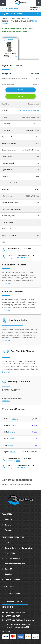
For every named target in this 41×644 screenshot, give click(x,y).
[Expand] (38, 14)
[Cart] (39, 3)
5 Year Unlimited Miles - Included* (28, 111)
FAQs (5, 543)
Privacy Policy (9, 553)
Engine (34, 425)
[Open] (16, 56)
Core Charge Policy (11, 559)
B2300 (35, 439)
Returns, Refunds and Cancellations (17, 548)
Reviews (6, 525)
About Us (7, 520)
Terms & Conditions (11, 580)
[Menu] (3, 3)
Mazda (34, 432)
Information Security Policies (14, 564)
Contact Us (7, 569)
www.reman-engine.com (15, 612)
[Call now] (21, 96)
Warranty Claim (15, 602)
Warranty (7, 530)
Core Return (15, 594)
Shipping (7, 574)
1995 (35, 445)
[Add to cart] (21, 90)
